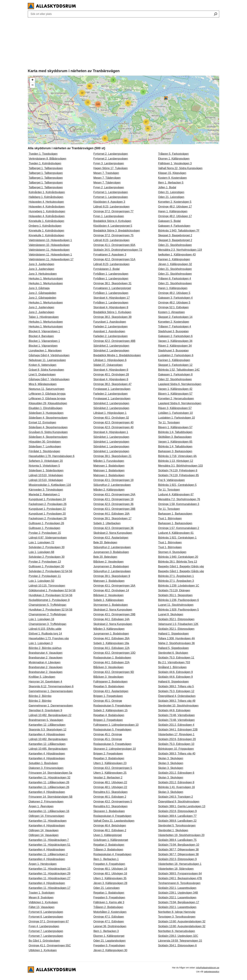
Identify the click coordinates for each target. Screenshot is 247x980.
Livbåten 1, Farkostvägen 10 (175, 413)
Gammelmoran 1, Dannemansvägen (51, 691)
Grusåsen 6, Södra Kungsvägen (48, 432)
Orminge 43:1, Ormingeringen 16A (114, 586)
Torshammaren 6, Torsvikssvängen (179, 883)
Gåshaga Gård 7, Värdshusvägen (49, 379)
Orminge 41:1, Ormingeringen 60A (114, 245)
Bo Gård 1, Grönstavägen (44, 941)
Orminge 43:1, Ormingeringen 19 (113, 480)
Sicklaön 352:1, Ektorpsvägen (176, 619)
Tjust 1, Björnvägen (170, 518)
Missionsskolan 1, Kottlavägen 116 (50, 485)
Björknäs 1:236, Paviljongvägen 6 (179, 600)
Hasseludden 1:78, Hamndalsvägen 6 (52, 456)
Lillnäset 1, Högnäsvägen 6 (110, 360)
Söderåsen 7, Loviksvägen (45, 446)
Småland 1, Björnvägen (172, 667)
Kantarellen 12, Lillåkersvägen (47, 725)
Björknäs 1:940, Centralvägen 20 (178, 557)
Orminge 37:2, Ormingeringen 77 (113, 211)
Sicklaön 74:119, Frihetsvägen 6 (178, 470)
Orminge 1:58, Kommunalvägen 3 (179, 504)
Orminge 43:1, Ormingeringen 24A (114, 494)
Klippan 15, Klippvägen (172, 173)
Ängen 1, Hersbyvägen (43, 864)
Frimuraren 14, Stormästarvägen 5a (50, 773)
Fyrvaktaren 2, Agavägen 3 (110, 255)
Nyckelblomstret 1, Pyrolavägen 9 (49, 600)
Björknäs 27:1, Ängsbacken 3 (176, 581)
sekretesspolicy (212, 972)
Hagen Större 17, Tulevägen (110, 168)
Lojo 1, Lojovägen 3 (41, 643)
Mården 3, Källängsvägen (109, 629)
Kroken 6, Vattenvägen (43, 365)
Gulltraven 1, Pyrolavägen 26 (46, 523)
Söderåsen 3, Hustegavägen (46, 413)
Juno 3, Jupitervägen (41, 264)
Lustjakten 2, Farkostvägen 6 (176, 355)
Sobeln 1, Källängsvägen (108, 600)
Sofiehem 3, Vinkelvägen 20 (46, 461)
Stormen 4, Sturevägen (172, 552)
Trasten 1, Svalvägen (42, 893)
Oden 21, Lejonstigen (171, 192)
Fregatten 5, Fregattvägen (109, 897)
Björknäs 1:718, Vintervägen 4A (177, 456)
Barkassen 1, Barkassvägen (175, 514)
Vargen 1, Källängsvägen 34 (175, 341)
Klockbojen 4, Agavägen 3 (109, 202)
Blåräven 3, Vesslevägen (108, 667)
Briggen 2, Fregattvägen (108, 720)
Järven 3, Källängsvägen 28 (110, 883)
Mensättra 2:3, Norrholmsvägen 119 (180, 250)
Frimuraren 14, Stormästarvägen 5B (51, 797)
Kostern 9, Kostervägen (172, 178)
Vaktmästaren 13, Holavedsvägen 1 (50, 240)
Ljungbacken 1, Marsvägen (45, 351)
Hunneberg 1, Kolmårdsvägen (47, 211)
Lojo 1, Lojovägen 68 (41, 552)
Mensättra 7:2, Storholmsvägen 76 (179, 499)
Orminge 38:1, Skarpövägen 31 (112, 283)
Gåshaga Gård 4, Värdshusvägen (49, 355)
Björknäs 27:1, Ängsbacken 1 (176, 576)
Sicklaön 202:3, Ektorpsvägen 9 (177, 859)
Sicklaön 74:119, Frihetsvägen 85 (178, 475)
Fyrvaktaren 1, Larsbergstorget (112, 288)
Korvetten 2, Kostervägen (174, 322)
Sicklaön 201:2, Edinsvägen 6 (176, 773)
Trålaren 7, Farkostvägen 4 (175, 327)
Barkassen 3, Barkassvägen (175, 451)
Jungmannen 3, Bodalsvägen (111, 552)
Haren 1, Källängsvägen (173, 211)
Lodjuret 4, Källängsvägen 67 (176, 494)
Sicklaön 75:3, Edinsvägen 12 (176, 691)
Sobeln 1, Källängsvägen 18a (111, 643)
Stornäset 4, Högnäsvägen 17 (111, 298)
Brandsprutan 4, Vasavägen (46, 653)
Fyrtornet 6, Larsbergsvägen (46, 912)
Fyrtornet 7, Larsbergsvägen (46, 931)
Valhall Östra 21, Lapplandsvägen (114, 821)
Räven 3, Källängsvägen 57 (175, 408)
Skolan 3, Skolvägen (171, 758)
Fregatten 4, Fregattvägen (109, 864)
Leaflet (199, 143)
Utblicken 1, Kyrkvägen (43, 950)
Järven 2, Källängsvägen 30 (110, 950)
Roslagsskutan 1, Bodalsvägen (112, 658)
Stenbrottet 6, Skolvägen (173, 653)
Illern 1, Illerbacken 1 (106, 859)
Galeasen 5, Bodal (169, 221)
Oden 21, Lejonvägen (106, 888)
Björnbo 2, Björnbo (40, 696)
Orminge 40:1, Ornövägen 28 (111, 375)
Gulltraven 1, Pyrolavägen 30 (46, 566)
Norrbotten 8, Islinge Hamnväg (177, 912)
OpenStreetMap (212, 143)
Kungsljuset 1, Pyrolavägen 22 (47, 509)
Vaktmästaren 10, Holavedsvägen (49, 245)
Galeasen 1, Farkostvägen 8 (175, 375)
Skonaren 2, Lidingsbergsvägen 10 (114, 749)
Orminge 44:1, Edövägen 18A (111, 514)
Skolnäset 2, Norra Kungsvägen (113, 533)
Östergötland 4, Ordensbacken (177, 696)
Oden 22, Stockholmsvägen (175, 379)
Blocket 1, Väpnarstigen (43, 346)
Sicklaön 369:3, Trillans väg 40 (177, 754)
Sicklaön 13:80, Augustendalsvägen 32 (182, 921)
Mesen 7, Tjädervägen (107, 178)
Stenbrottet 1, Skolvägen (173, 830)
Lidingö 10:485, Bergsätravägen (48, 749)
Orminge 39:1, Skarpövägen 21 (112, 456)
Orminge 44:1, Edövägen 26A (111, 638)
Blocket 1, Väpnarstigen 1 (44, 341)
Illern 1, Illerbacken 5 (171, 183)
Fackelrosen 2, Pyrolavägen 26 (48, 504)
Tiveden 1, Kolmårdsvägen (45, 163)
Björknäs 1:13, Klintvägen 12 (176, 461)
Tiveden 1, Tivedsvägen (43, 154)
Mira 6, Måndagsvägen (43, 384)
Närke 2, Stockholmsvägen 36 (176, 643)
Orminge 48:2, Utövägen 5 (174, 293)
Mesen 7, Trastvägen (106, 173)
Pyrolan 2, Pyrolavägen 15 (45, 533)
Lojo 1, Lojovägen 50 (41, 581)
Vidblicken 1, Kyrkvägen (43, 902)
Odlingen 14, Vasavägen (44, 830)
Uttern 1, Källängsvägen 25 (110, 773)
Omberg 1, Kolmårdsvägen (45, 226)
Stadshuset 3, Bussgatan (173, 331)
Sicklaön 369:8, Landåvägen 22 (177, 821)
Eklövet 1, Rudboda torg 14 (45, 634)
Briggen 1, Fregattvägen (108, 696)
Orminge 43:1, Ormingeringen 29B (114, 614)
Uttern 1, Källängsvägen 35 (110, 878)
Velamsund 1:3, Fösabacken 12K (178, 624)
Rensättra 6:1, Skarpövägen (110, 792)
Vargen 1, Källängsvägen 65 (175, 442)
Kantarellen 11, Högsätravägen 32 (49, 778)
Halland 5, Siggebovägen (174, 648)
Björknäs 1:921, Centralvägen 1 (177, 538)
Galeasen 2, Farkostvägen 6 (175, 336)
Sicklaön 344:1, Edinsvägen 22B (178, 730)
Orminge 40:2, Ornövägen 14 (111, 590)
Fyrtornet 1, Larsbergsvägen (111, 192)
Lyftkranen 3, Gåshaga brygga (47, 394)
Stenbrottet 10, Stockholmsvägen (178, 706)
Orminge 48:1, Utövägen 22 (110, 782)
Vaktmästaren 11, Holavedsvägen (49, 250)
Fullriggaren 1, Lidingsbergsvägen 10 (116, 725)
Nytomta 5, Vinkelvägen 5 (44, 466)
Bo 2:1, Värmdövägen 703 (174, 662)
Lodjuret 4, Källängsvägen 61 (176, 533)
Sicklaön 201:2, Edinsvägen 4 (176, 725)
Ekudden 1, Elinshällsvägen (46, 408)
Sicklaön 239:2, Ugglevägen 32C (178, 936)
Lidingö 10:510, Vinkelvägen (46, 475)
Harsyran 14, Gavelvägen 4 (45, 682)
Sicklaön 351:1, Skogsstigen (175, 595)
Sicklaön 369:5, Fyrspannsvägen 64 (180, 874)
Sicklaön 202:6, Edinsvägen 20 (177, 739)
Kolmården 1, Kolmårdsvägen (47, 192)
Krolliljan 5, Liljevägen (42, 677)
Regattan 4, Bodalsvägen (109, 715)
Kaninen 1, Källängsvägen (174, 259)
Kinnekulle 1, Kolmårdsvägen (46, 221)
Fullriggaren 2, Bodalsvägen (110, 682)
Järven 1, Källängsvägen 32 (175, 264)
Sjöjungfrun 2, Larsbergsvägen (112, 485)
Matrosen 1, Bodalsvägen (109, 466)
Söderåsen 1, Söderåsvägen (46, 470)
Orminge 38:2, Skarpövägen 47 (112, 384)
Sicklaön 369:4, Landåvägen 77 (177, 816)
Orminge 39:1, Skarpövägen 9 (112, 576)
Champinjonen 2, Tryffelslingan (47, 614)
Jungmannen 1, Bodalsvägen (111, 634)
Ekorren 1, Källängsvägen (174, 159)
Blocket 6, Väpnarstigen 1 (44, 331)
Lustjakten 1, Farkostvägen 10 (177, 418)
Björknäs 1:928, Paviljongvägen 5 (179, 610)
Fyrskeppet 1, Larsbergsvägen (112, 389)
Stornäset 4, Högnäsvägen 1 (111, 432)
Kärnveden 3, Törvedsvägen (46, 490)
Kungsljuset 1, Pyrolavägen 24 (47, 499)
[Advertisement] (123, 42)
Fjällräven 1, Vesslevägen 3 (175, 163)
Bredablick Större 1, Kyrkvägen (112, 312)
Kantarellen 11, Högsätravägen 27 (49, 878)
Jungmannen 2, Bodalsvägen (111, 566)
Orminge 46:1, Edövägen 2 (110, 797)
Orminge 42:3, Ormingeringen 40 (113, 422)
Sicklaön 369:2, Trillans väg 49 (177, 701)
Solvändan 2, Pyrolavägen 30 (47, 547)
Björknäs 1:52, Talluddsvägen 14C (179, 370)
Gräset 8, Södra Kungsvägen (46, 370)
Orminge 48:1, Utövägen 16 (110, 869)
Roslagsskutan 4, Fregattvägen (112, 816)
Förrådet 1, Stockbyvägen (44, 451)
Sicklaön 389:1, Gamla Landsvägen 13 (182, 806)
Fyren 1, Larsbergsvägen (109, 216)
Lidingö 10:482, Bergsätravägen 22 (50, 715)
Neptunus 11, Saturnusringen (46, 389)
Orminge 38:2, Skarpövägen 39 (112, 317)
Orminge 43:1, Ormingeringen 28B (114, 509)
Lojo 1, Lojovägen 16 (41, 619)
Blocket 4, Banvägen (41, 336)
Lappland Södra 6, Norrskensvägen (180, 384)
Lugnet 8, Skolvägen (171, 614)
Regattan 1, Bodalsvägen (109, 893)
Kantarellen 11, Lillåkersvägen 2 (48, 854)
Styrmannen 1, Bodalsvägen (111, 605)
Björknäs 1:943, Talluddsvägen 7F (179, 231)
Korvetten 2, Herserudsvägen (176, 398)
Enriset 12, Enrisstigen (42, 422)
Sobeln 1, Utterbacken (107, 523)
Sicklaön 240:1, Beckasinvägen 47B (180, 878)
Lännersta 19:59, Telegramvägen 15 (180, 941)
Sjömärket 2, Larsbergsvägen (111, 346)
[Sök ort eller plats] (216, 14)
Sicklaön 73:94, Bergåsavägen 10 (179, 845)
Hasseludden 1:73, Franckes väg (49, 638)
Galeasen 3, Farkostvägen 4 (175, 298)
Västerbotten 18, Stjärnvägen (176, 869)
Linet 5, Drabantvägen (42, 375)
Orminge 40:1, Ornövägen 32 (111, 418)
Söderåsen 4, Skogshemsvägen (48, 418)
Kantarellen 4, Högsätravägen (47, 734)
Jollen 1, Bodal (167, 187)
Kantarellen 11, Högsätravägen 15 (49, 869)
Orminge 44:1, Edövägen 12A (111, 648)
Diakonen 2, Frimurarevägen (46, 802)
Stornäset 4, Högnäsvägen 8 (111, 307)
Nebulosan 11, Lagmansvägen (47, 360)
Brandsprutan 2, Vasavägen (46, 658)
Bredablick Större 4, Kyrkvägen (112, 221)
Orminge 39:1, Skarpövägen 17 (112, 518)
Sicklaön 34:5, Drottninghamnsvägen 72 (118, 250)
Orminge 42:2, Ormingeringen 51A (114, 259)
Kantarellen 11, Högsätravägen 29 (49, 874)
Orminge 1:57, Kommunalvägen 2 (179, 528)
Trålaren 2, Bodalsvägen (108, 907)
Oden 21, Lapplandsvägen (109, 941)
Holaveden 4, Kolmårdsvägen (47, 207)
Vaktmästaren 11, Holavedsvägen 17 (51, 259)
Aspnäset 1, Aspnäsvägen (109, 331)
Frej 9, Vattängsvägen (171, 480)
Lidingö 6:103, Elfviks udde (45, 629)
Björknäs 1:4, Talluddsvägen (175, 432)
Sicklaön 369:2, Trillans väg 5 (176, 686)
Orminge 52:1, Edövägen (173, 307)
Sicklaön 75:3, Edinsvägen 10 (176, 744)
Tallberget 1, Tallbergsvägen (46, 168)
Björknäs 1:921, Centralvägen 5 (177, 485)
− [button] (33, 85)
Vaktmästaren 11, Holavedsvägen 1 (50, 255)
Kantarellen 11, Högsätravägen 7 (49, 840)
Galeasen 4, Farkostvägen (174, 226)
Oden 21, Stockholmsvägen (175, 245)
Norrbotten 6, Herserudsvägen (177, 931)
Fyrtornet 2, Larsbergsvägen (111, 154)
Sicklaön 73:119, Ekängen (174, 590)
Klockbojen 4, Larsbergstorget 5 (113, 226)
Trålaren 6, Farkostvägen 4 (175, 279)
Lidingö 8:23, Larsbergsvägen (111, 207)
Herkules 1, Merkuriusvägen (46, 279)
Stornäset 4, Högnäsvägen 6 (111, 370)
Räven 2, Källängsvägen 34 (175, 346)
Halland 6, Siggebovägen (174, 682)
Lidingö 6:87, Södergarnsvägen (48, 538)
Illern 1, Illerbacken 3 (106, 931)
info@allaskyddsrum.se (208, 968)
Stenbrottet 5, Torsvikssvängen (177, 826)
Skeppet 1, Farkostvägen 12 (175, 365)
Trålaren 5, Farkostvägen (173, 154)
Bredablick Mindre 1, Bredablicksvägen (117, 355)
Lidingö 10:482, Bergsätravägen (48, 739)
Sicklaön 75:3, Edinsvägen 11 (176, 658)
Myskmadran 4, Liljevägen (45, 662)
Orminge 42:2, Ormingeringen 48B (114, 341)
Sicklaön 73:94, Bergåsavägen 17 (179, 902)
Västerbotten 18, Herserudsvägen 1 (180, 864)
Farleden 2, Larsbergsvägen (110, 327)
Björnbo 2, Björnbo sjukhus (45, 648)
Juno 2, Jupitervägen (41, 307)
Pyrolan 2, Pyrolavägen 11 (45, 576)
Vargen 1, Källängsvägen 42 (175, 389)
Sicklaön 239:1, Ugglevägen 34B (178, 893)
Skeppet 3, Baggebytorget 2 (175, 235)
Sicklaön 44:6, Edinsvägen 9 (175, 672)
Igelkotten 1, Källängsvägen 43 (177, 255)
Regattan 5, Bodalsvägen (109, 686)
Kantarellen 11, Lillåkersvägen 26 (49, 782)
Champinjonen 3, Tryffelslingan (47, 624)
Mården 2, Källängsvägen (109, 490)
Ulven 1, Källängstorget (107, 835)
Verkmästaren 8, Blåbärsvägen (47, 159)
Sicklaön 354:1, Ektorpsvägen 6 (177, 945)
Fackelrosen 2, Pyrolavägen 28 (48, 518)
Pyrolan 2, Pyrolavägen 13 (45, 562)
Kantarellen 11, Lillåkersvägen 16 (49, 811)
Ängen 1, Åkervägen (41, 806)
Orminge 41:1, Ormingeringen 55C (50, 945)
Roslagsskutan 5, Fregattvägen (112, 706)
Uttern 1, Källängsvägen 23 (110, 763)
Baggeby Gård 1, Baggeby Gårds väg (181, 566)
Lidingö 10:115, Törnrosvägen (47, 586)
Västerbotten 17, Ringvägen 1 (176, 734)
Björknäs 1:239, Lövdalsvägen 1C (179, 586)
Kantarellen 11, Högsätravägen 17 (49, 888)
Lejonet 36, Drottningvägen (110, 926)
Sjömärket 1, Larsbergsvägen (111, 437)
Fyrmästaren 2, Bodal (106, 269)
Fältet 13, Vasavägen (42, 907)
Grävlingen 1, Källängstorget (111, 840)
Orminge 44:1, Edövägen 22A (111, 662)
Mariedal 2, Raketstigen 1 (44, 494)
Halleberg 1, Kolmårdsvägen (46, 197)
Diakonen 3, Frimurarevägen (46, 768)
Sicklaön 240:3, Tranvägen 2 (176, 797)
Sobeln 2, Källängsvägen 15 (110, 710)
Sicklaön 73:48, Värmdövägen (176, 715)
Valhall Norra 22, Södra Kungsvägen (180, 168)
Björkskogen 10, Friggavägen (176, 749)
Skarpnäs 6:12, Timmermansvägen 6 (51, 686)
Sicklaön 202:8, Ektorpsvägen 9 (177, 811)
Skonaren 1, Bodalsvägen (109, 811)
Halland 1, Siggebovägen (174, 634)
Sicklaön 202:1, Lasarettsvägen (177, 888)
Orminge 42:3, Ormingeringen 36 (113, 504)
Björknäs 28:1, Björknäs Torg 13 (178, 562)
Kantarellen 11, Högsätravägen (48, 821)
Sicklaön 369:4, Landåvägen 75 (177, 840)
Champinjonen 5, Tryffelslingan (47, 605)
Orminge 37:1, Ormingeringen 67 (49, 921)
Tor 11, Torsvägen (169, 422)
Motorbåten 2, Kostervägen (110, 912)
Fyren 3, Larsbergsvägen (109, 163)
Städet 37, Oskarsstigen (108, 365)
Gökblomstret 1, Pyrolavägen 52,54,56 (52, 590)
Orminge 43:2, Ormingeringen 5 (113, 768)
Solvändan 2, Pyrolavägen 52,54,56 (50, 571)
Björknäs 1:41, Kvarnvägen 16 (177, 787)
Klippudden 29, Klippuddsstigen (48, 403)
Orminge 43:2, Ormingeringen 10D (114, 653)
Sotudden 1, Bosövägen (43, 763)
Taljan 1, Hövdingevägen (44, 317)
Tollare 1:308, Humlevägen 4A (177, 638)
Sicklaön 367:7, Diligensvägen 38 (178, 850)
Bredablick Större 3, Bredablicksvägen (117, 231)
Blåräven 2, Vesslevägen (108, 562)
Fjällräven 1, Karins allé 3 (109, 902)
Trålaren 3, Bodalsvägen (108, 850)
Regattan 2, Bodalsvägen (109, 845)
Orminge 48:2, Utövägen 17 (175, 207)
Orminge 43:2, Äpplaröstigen (111, 538)
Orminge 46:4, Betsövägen (110, 826)
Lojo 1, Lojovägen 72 (41, 542)
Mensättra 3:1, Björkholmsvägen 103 (181, 466)
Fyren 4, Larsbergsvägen (44, 926)
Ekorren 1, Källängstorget (109, 936)
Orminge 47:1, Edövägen (109, 917)
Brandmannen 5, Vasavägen (46, 720)
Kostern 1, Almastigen (172, 312)
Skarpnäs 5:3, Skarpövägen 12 (48, 730)
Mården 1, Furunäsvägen (109, 461)
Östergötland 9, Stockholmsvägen (179, 802)
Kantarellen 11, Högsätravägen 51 (49, 845)
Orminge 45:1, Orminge (108, 701)
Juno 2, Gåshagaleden (42, 293)
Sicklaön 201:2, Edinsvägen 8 (176, 782)
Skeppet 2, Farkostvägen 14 (175, 317)
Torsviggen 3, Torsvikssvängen (177, 917)
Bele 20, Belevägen (105, 542)
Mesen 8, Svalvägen (41, 897)
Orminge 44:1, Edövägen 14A (111, 619)
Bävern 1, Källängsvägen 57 (175, 394)
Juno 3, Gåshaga (39, 288)
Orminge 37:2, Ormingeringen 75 (113, 235)
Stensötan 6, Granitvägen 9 (45, 710)
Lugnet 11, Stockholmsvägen (176, 605)
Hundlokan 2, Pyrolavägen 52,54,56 (50, 595)
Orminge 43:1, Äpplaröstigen (111, 691)
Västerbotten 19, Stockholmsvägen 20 (181, 835)
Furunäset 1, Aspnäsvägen (110, 322)
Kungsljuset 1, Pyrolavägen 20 (47, 514)
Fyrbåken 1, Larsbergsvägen (111, 274)
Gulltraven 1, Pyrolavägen (44, 528)
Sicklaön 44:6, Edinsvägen (174, 710)
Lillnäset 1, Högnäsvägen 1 (110, 413)
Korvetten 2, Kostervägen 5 (175, 202)
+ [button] (33, 80)
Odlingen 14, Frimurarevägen (46, 816)
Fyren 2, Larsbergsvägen (109, 187)
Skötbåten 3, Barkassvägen (175, 437)
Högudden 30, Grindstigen (45, 442)
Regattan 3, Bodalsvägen (109, 758)
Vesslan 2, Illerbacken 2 (108, 778)
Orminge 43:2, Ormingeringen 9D (114, 672)
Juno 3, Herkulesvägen (43, 274)
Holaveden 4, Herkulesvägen (46, 202)
